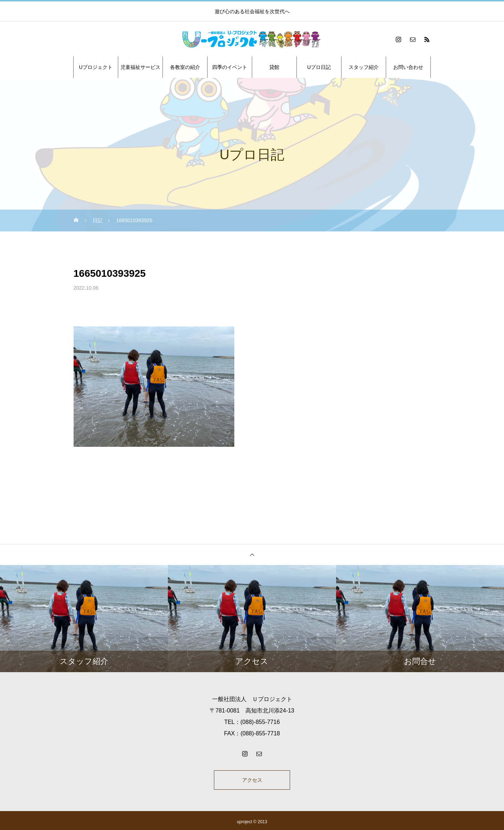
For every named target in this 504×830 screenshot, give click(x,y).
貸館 (274, 67)
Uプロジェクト (96, 67)
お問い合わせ (408, 67)
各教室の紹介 (185, 67)
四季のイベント (230, 67)
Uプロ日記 (319, 67)
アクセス (252, 781)
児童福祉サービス (140, 67)
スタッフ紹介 (364, 67)
